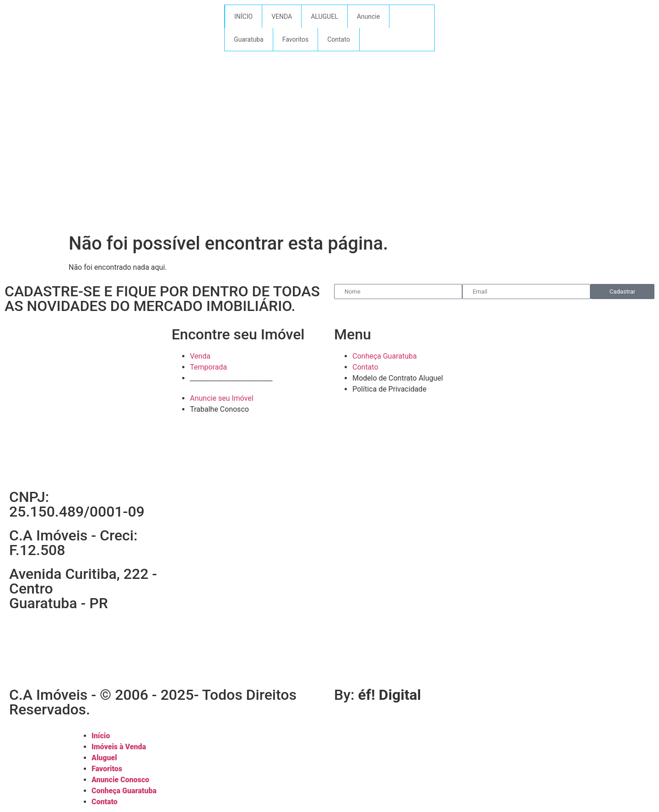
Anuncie (368, 16)
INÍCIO (243, 16)
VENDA (282, 16)
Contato (338, 39)
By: (378, 695)
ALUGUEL (324, 16)
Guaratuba (249, 39)
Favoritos (295, 39)
